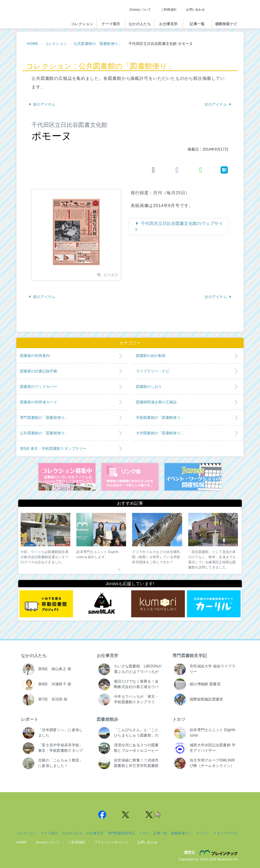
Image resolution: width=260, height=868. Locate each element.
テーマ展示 (111, 24)
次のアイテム (218, 104)
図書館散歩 (107, 719)
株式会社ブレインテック (219, 853)
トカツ (179, 719)
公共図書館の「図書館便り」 (98, 44)
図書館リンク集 (130, 477)
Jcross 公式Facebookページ (102, 815)
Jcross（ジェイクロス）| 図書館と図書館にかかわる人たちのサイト (41, 16)
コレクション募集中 (67, 477)
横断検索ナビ (226, 24)
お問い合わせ (195, 10)
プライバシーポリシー (111, 842)
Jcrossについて (140, 10)
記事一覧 (197, 24)
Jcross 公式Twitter (126, 815)
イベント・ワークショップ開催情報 (193, 477)
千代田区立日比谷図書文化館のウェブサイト (179, 226)
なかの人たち (140, 24)
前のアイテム (42, 104)
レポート (30, 719)
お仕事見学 (168, 24)
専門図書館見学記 (190, 656)
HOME (33, 44)
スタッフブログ (225, 833)
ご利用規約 (169, 10)
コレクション (82, 24)
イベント (203, 833)
